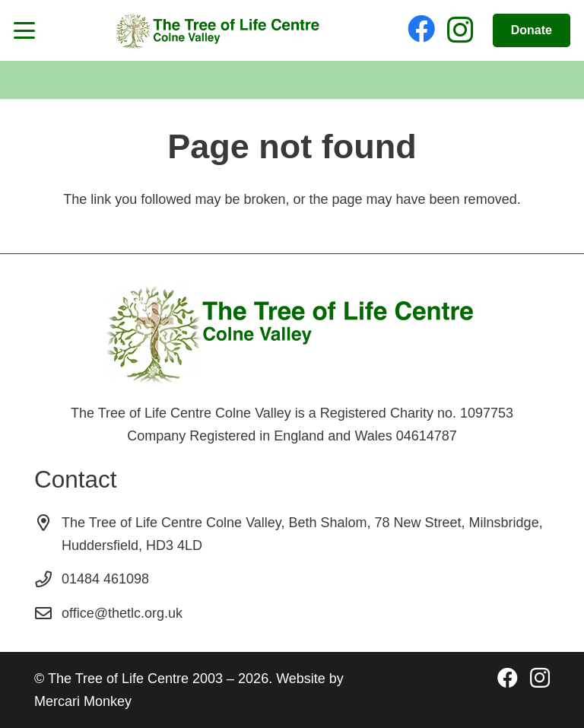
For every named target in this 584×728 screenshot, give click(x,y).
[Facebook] (421, 29)
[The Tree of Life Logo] (217, 30)
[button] (25, 30)
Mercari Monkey (83, 701)
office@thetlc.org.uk (122, 613)
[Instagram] (460, 30)
